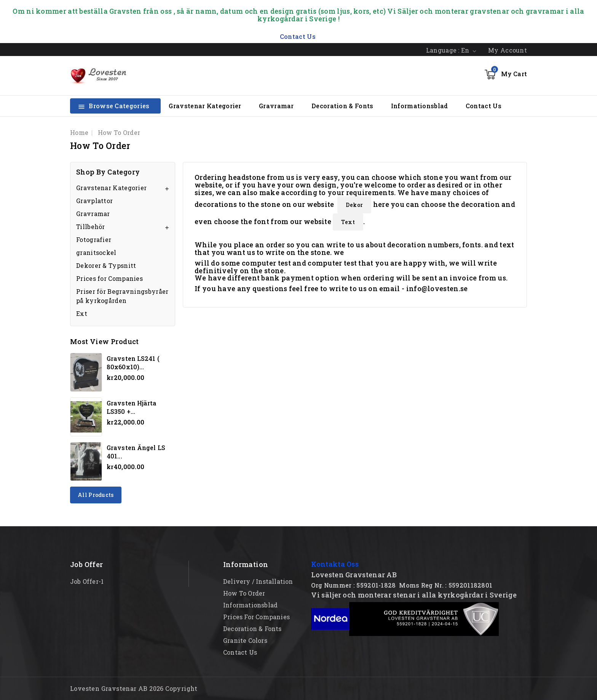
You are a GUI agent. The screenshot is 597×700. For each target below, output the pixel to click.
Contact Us (484, 106)
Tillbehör (91, 227)
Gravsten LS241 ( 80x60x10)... (133, 363)
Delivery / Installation (258, 581)
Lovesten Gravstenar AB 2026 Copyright (134, 688)
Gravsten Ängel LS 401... (136, 452)
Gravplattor (94, 201)
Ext (82, 313)
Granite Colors (245, 640)
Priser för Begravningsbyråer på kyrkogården (122, 296)
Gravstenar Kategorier (205, 106)
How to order (244, 593)
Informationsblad (420, 106)
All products (96, 495)
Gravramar (276, 106)
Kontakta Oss (335, 564)
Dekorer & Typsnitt (106, 265)
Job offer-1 (87, 581)
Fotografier (94, 239)
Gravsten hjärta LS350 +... (132, 407)
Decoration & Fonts (342, 106)
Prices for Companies (109, 278)
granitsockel (96, 252)
